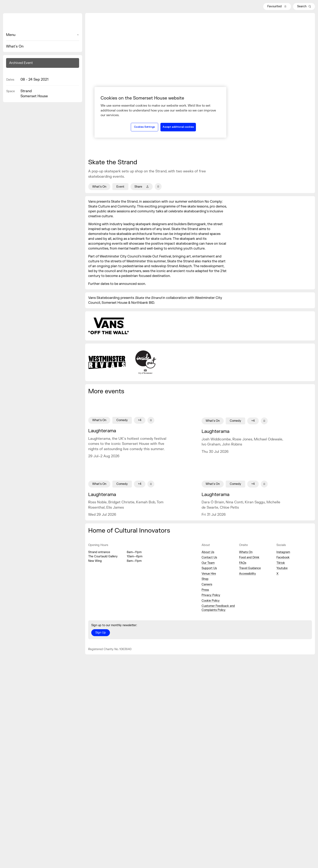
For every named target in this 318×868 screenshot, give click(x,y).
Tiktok (281, 563)
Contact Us (209, 557)
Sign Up (101, 633)
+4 (140, 420)
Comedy (122, 420)
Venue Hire (209, 574)
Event (120, 187)
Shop (205, 579)
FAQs (243, 563)
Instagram (283, 552)
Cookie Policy (211, 601)
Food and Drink (249, 557)
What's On (15, 46)
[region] (160, 112)
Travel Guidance (250, 568)
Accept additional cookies (178, 127)
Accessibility (248, 574)
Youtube (282, 568)
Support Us (209, 568)
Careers (207, 584)
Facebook (283, 557)
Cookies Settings (144, 127)
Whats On (246, 552)
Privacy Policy (211, 595)
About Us (208, 552)
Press (205, 590)
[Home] (43, 23)
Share (142, 187)
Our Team (208, 563)
